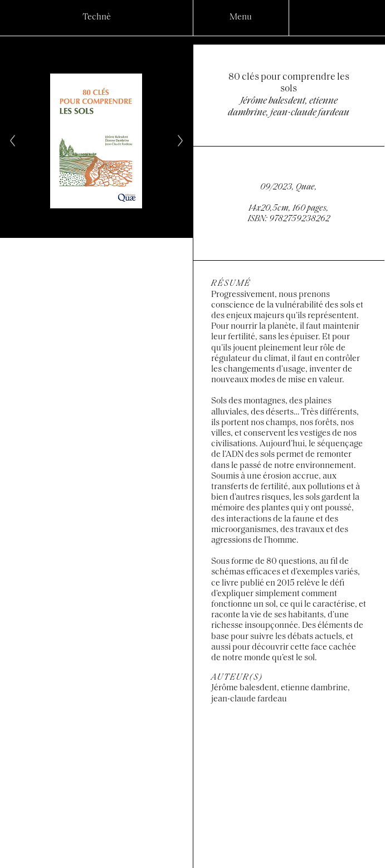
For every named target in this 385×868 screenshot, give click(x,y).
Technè (97, 17)
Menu (241, 17)
